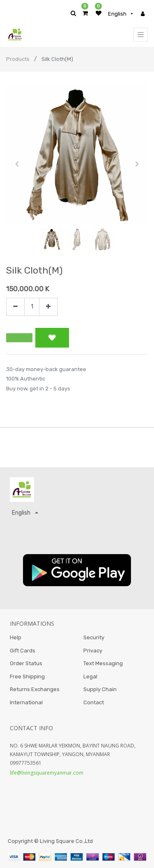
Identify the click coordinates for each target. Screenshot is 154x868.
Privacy (93, 651)
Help (16, 637)
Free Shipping (27, 677)
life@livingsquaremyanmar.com (47, 773)
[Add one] (48, 307)
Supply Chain (100, 689)
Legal (90, 677)
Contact (94, 702)
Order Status (26, 663)
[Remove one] (15, 307)
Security (94, 637)
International (26, 702)
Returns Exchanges (35, 689)
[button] (17, 164)
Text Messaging (103, 663)
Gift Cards (23, 651)
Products (18, 59)
